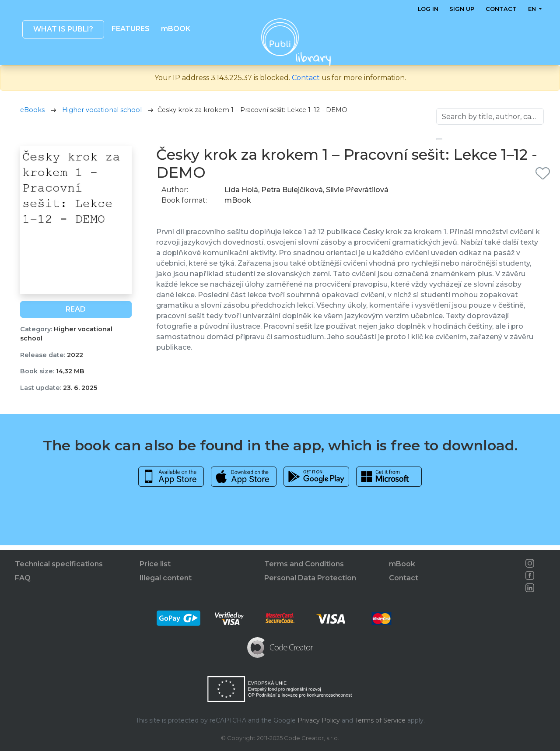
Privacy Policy (319, 720)
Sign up (462, 9)
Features (131, 29)
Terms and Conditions (304, 564)
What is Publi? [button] (63, 29)
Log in (428, 9)
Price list (155, 564)
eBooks (32, 115)
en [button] (532, 9)
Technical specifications (59, 564)
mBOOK (175, 29)
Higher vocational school (102, 115)
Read (76, 314)
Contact (501, 9)
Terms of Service (380, 720)
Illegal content (166, 578)
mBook (402, 564)
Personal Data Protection (310, 578)
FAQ (23, 578)
